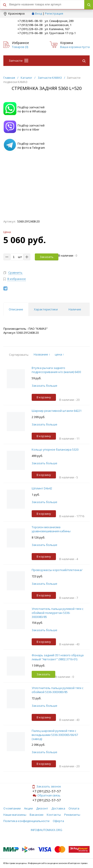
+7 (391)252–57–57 (46, 791)
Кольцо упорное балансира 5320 (55, 449)
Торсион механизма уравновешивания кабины (51, 529)
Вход (39, 13)
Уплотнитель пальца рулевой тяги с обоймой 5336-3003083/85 (58, 690)
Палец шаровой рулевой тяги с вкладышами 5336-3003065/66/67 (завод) (55, 735)
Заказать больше (44, 386)
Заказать (47, 257)
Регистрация (54, 13)
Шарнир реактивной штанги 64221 (57, 411)
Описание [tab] (16, 309)
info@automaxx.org (46, 830)
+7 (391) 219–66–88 (30, 33)
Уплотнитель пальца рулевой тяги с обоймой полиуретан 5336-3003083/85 (58, 613)
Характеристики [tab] (46, 309)
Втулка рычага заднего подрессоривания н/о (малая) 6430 (56, 370)
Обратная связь (47, 795)
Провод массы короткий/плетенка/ (57, 570)
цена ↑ (60, 354)
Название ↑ (42, 354)
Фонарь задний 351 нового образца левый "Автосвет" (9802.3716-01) (58, 657)
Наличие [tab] (75, 309)
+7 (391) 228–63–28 (30, 29)
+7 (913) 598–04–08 (30, 25)
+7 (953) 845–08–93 (30, 21)
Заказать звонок (46, 786)
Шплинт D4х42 (42, 488)
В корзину (44, 397)
